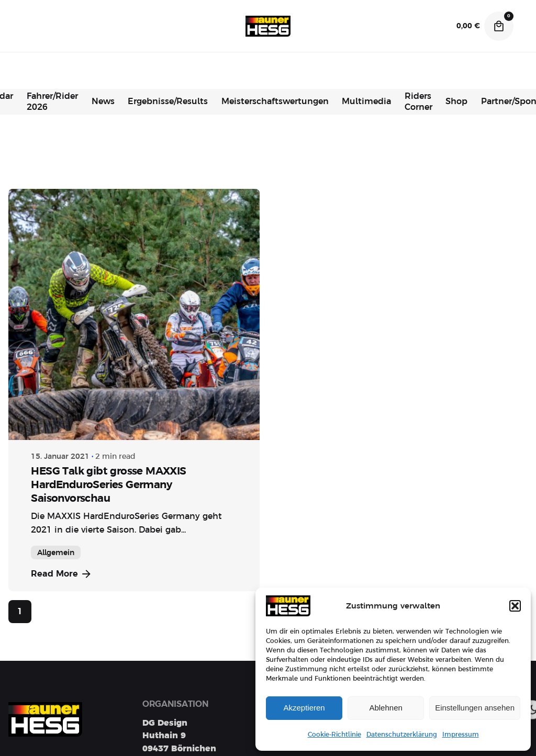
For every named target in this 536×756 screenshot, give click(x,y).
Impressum (461, 735)
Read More (62, 574)
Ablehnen (386, 708)
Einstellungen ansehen (475, 708)
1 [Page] (20, 612)
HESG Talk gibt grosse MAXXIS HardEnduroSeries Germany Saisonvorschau (108, 484)
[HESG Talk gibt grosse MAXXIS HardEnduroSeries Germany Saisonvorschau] (134, 314)
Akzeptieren (304, 708)
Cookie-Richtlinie (334, 735)
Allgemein (56, 552)
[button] (515, 606)
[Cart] (499, 26)
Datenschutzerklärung (402, 735)
